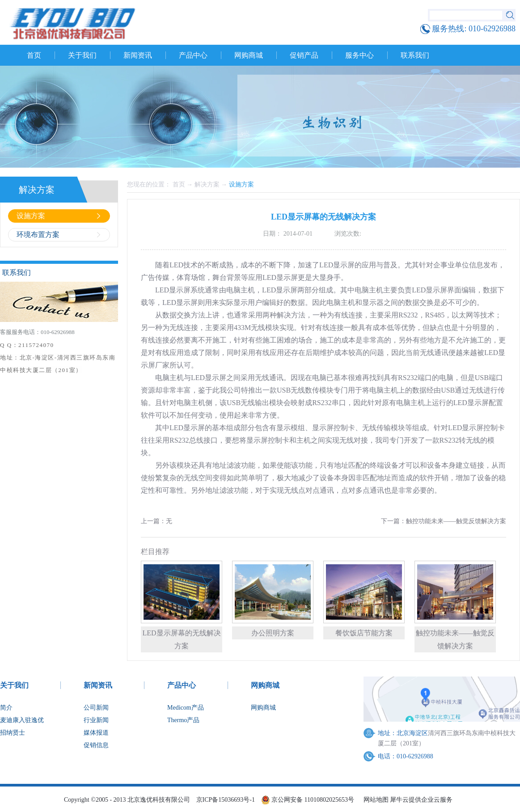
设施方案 (241, 184)
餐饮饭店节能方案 (364, 633)
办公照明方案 (273, 633)
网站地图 (374, 800)
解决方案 (207, 184)
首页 (34, 55)
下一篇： (444, 521)
